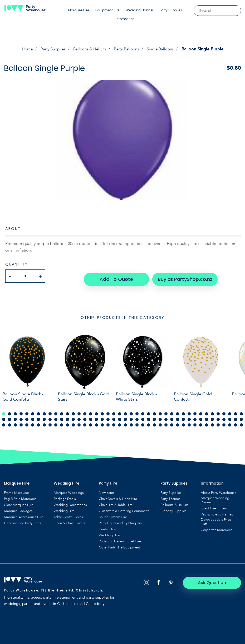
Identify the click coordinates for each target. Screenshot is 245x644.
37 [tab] (212, 411)
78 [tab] (207, 416)
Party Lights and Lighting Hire (121, 520)
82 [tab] (230, 416)
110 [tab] (149, 422)
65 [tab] (131, 416)
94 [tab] (56, 422)
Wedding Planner (139, 10)
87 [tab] (15, 422)
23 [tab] (131, 411)
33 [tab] (189, 411)
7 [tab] (38, 411)
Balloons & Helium (89, 49)
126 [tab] (241, 422)
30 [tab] (172, 411)
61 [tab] (108, 416)
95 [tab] (62, 422)
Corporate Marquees (217, 527)
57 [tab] (85, 416)
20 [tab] (114, 411)
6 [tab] (33, 411)
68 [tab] (149, 416)
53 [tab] (62, 416)
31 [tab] (178, 411)
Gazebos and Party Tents (23, 520)
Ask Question (219, 579)
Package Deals (65, 496)
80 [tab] (218, 416)
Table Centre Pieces (68, 514)
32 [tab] (183, 411)
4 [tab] (21, 411)
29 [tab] (166, 411)
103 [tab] (108, 422)
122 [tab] (218, 422)
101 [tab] (96, 422)
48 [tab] (33, 416)
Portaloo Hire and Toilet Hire (120, 538)
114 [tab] (172, 422)
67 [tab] (143, 416)
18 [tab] (102, 411)
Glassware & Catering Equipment (124, 508)
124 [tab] (230, 422)
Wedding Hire (64, 508)
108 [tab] (137, 422)
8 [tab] (44, 411)
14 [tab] (79, 411)
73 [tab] (178, 416)
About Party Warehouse (219, 490)
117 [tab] (189, 422)
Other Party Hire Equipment (119, 544)
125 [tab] (236, 422)
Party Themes (170, 496)
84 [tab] (241, 416)
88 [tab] (21, 422)
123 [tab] (224, 422)
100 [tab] (91, 422)
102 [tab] (102, 422)
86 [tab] (9, 422)
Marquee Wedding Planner (215, 497)
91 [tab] (38, 422)
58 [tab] (91, 416)
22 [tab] (125, 411)
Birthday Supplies (173, 508)
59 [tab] (96, 416)
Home (23, 49)
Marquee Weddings (69, 490)
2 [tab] (9, 411)
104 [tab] (114, 422)
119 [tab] (201, 422)
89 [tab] (27, 422)
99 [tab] (85, 422)
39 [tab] (224, 411)
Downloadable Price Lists (216, 519)
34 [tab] (195, 411)
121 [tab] (212, 422)
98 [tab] (79, 422)
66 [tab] (137, 416)
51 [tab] (50, 416)
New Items (107, 490)
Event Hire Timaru (214, 505)
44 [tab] (9, 416)
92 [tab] (44, 422)
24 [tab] (137, 411)
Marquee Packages (18, 508)
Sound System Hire (113, 514)
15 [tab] (85, 411)
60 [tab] (102, 416)
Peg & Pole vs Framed (217, 511)
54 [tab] (67, 416)
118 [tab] (195, 422)
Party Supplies (171, 10)
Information (125, 19)
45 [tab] (15, 416)
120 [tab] (207, 422)
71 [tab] (166, 416)
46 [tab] (21, 416)
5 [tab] (27, 411)
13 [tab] (73, 411)
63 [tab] (120, 416)
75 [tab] (189, 416)
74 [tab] (183, 416)
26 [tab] (149, 411)
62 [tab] (114, 416)
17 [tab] (96, 411)
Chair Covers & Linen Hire (118, 496)
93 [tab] (50, 422)
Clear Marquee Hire (19, 502)
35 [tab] (201, 411)
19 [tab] (108, 411)
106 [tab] (125, 422)
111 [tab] (154, 422)
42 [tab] (241, 411)
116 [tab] (183, 422)
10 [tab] (56, 411)
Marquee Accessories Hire (24, 514)
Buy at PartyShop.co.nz (181, 276)
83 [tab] (236, 416)
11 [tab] (62, 411)
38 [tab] (218, 411)
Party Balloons (128, 49)
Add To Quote (117, 276)
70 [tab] (160, 416)
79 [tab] (212, 416)
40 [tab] (230, 411)
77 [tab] (201, 416)
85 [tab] (4, 422)
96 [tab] (67, 422)
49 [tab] (38, 416)
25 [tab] (143, 411)
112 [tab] (160, 422)
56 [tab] (79, 416)
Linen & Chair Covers (69, 520)
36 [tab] (207, 411)
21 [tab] (120, 411)
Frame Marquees (17, 490)
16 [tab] (91, 411)
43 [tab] (4, 416)
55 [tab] (73, 416)
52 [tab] (56, 416)
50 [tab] (44, 416)
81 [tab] (224, 416)
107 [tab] (131, 422)
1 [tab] (4, 411)
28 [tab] (160, 411)
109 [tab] (143, 422)
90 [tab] (33, 422)
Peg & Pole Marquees (20, 496)
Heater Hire (107, 526)
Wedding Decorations (70, 502)
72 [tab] (172, 416)
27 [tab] (154, 411)
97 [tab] (73, 422)
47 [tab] (27, 416)
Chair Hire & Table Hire (116, 502)
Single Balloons (163, 49)
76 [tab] (195, 416)
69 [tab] (154, 416)
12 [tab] (67, 411)
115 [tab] (178, 422)
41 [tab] (236, 411)
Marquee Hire (79, 10)
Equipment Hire (107, 10)
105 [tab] (120, 422)
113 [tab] (166, 422)
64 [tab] (125, 416)
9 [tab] (50, 411)
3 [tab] (15, 411)
